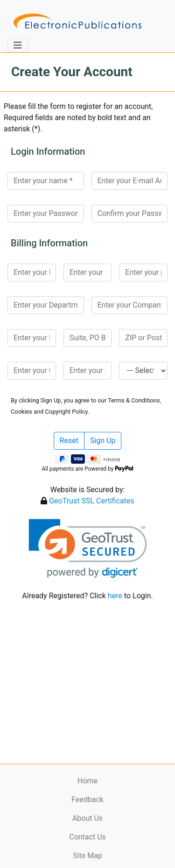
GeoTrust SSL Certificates (92, 501)
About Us (87, 818)
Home (87, 781)
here (115, 596)
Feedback (87, 800)
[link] (87, 549)
